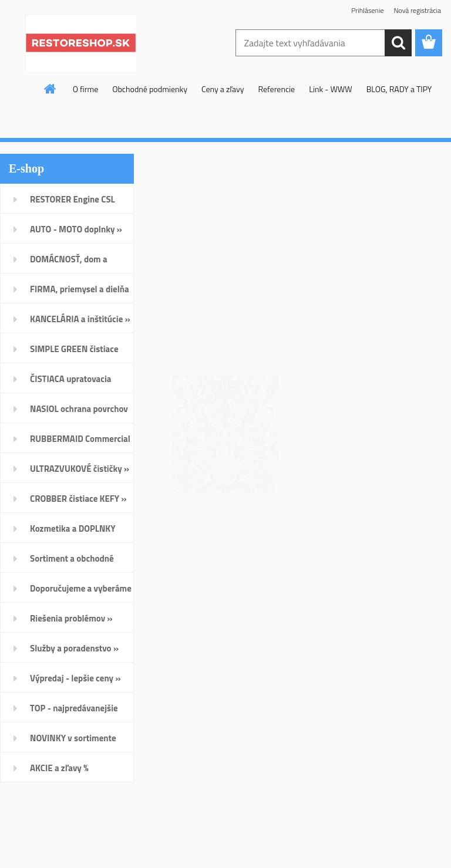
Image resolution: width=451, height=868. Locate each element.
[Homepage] (51, 89)
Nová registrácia (417, 10)
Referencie (276, 89)
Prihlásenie (367, 10)
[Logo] (81, 43)
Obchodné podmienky (150, 89)
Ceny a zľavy (223, 89)
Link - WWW (331, 89)
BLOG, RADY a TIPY (399, 89)
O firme (86, 89)
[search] (398, 43)
